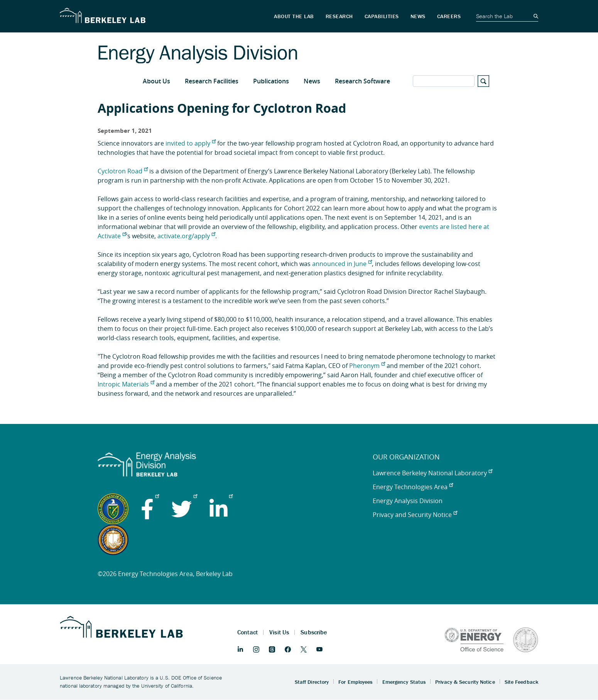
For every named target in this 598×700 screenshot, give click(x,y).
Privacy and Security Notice (415, 515)
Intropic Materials (126, 384)
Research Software (362, 81)
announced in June (342, 264)
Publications (271, 81)
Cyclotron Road (123, 171)
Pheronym (367, 366)
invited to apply (191, 143)
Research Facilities (212, 81)
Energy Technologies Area (413, 487)
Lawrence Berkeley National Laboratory (432, 473)
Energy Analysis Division (408, 501)
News (312, 81)
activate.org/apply (186, 236)
